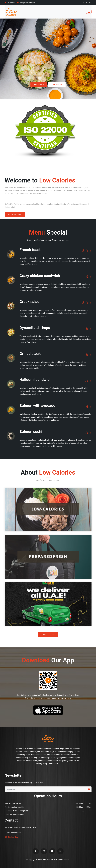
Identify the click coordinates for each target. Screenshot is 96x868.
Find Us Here (11, 837)
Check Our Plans (15, 215)
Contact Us (57, 84)
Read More (39, 84)
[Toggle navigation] (89, 12)
